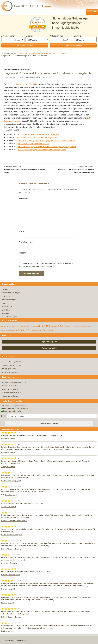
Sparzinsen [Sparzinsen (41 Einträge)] (4, 330)
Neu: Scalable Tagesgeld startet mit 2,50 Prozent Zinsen (42, 150)
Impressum (10, 640)
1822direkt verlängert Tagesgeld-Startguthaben (38, 137)
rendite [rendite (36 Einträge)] (85, 326)
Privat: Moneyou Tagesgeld (12, 549)
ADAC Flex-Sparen (9, 507)
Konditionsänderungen (11, 293)
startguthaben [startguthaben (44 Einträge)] (11, 330)
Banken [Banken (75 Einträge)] (4, 326)
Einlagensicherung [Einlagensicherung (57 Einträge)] (30, 326)
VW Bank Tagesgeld (9, 495)
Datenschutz (22, 640)
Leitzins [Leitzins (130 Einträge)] (75, 326)
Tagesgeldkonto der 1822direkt (21, 84)
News (4, 303)
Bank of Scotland (8, 631)
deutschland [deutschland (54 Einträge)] (20, 326)
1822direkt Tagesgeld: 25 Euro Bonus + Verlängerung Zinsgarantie (47, 146)
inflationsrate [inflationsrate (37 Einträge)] (68, 326)
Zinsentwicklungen (22, 69)
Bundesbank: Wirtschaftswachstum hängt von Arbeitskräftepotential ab (72, 169)
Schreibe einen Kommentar (39, 77)
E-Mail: (4, 416)
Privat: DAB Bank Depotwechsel (14, 521)
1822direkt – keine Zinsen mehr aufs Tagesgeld (38, 134)
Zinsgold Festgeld (8, 467)
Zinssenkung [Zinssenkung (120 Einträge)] (48, 330)
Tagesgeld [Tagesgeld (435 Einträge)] (21, 330)
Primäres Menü (95, 12)
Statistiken (6, 310)
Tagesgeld (64, 53)
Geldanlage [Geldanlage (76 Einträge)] (54, 326)
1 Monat (37, 40)
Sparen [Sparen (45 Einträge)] (89, 326)
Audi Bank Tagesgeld (9, 563)
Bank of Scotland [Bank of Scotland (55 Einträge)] (12, 326)
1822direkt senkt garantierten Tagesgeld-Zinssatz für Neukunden (46, 140)
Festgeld (5, 289)
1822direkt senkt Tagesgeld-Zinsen (33, 143)
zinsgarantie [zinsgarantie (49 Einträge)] (39, 330)
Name (22, 231)
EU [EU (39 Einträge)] (36, 326)
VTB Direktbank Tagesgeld (12, 535)
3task (22, 77)
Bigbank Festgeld (8, 438)
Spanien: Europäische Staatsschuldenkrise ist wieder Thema (26, 169)
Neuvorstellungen (9, 300)
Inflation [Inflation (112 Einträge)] (62, 326)
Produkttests (7, 306)
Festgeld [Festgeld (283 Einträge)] (45, 326)
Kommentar (25, 199)
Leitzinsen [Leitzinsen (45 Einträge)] (81, 326)
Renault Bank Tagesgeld (10, 575)
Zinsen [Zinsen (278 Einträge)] (31, 330)
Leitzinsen (6, 296)
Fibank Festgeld (7, 603)
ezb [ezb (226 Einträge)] (39, 326)
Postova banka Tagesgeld (11, 481)
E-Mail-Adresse (26, 242)
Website (22, 253)
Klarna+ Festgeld (8, 589)
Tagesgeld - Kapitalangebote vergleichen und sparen (38, 53)
